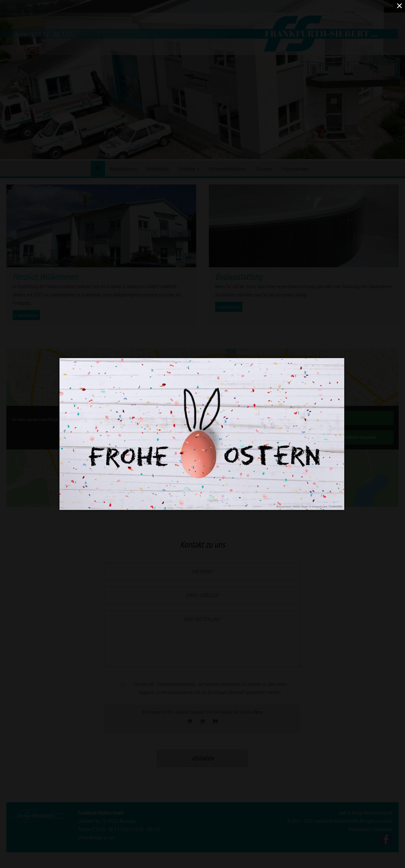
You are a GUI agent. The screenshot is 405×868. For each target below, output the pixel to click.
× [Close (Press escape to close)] (399, 6)
